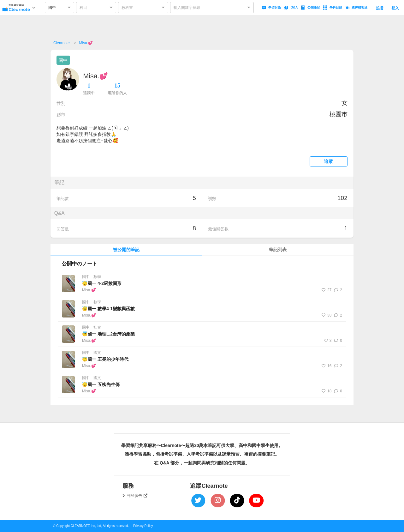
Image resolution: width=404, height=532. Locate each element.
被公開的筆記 (126, 250)
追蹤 (328, 162)
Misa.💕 (86, 43)
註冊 (380, 8)
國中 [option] (52, 8)
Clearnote (62, 43)
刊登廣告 (137, 496)
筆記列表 (278, 250)
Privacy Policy (143, 526)
